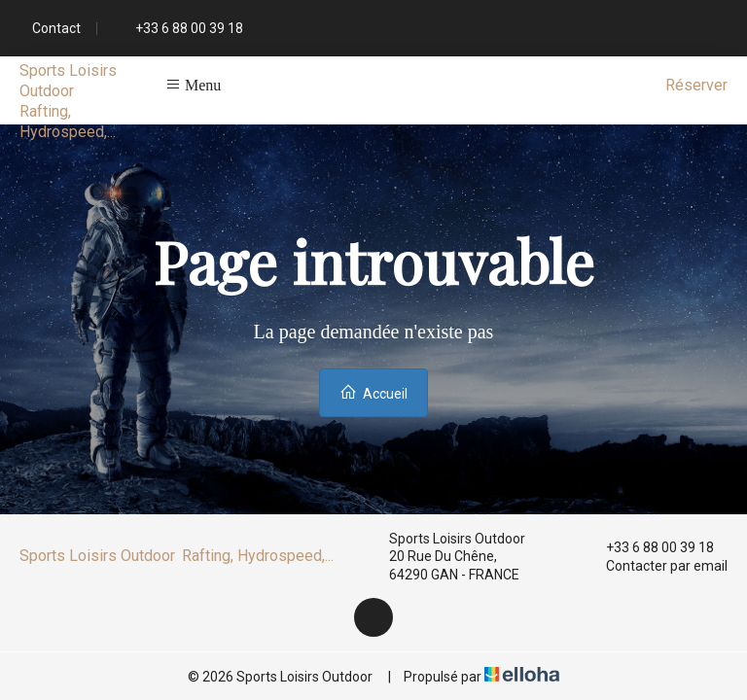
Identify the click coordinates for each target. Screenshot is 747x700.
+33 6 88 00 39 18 (649, 547)
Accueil (373, 392)
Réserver (696, 85)
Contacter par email (656, 566)
